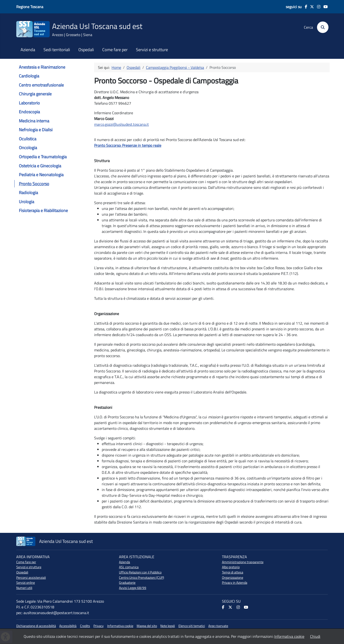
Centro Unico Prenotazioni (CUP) (142, 578)
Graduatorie (127, 583)
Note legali (168, 626)
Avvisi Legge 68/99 (133, 588)
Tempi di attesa (233, 572)
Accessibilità (68, 626)
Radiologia (28, 193)
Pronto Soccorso (34, 184)
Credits (85, 626)
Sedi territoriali (57, 50)
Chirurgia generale (35, 94)
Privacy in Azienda (235, 583)
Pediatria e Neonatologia (41, 175)
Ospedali (86, 50)
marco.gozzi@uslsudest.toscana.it (121, 124)
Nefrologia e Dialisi (36, 130)
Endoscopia (29, 112)
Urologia (27, 202)
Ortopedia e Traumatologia (43, 157)
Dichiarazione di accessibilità (36, 626)
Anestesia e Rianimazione (42, 67)
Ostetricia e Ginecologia (40, 166)
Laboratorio (29, 103)
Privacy (99, 626)
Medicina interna (34, 121)
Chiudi (315, 636)
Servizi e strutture (152, 50)
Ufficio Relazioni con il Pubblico (140, 572)
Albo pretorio (231, 567)
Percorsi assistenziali (31, 578)
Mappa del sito (147, 626)
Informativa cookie (120, 626)
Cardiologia (29, 76)
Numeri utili (24, 588)
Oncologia (28, 148)
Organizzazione (233, 578)
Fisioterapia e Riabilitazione (43, 210)
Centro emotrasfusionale (41, 85)
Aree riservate (218, 626)
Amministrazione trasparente (243, 562)
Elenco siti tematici (192, 626)
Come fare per (115, 50)
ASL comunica (129, 567)
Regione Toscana (30, 7)
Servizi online (26, 583)
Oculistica (28, 139)
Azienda (28, 50)
